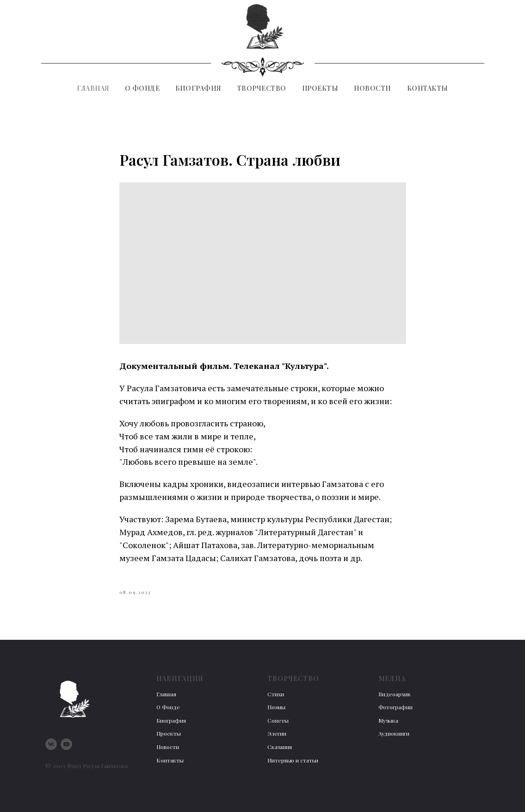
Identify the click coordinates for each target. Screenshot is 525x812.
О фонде (142, 88)
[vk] (51, 744)
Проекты (320, 88)
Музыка (388, 720)
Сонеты (278, 720)
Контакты (428, 88)
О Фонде (168, 707)
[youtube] (66, 744)
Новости (373, 88)
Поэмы (276, 707)
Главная (93, 88)
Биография (198, 88)
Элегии (277, 733)
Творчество (262, 88)
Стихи (276, 694)
